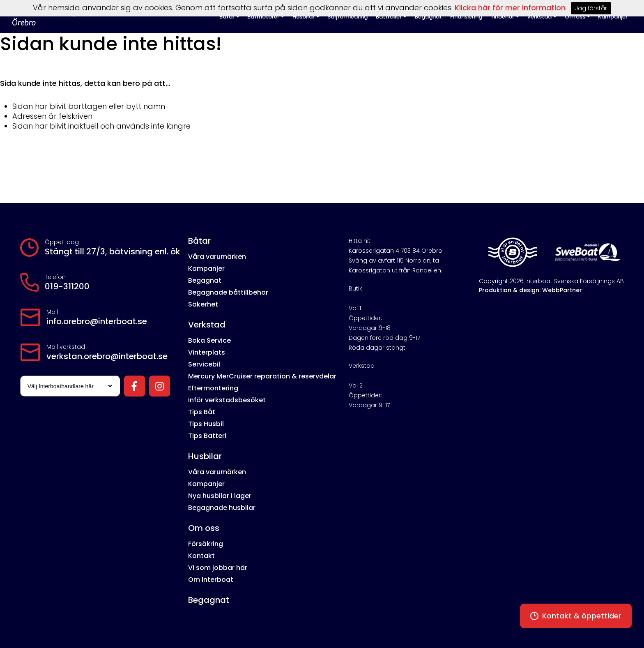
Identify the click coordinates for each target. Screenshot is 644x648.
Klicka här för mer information (510, 8)
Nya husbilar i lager (220, 496)
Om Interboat (211, 580)
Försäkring (206, 544)
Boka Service (209, 340)
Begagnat (205, 280)
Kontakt (201, 556)
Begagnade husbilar (222, 508)
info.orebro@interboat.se (97, 321)
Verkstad (207, 325)
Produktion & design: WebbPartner (530, 290)
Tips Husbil (206, 424)
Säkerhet (203, 304)
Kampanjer (206, 269)
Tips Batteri (207, 436)
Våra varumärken (217, 257)
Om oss (204, 528)
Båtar (199, 241)
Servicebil (204, 364)
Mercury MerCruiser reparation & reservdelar (262, 376)
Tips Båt (202, 412)
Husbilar (205, 456)
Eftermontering (213, 388)
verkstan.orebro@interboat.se (107, 356)
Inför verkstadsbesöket (227, 400)
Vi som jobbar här (218, 568)
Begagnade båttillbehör (228, 292)
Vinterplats (207, 352)
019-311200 (67, 286)
